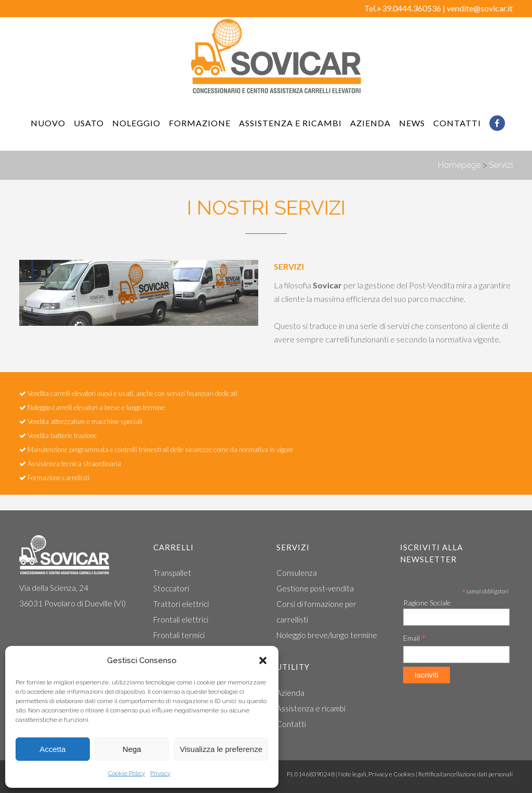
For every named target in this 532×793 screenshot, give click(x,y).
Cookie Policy (127, 773)
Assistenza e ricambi (311, 708)
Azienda (290, 693)
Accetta (52, 749)
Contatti (291, 724)
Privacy (160, 773)
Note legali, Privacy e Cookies (376, 774)
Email (415, 638)
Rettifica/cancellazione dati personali (465, 774)
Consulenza (297, 573)
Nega (132, 749)
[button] (263, 660)
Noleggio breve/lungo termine (327, 635)
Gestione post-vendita (315, 588)
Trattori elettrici (181, 604)
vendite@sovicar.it (480, 8)
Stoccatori (171, 588)
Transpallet (172, 573)
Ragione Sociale (427, 603)
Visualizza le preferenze (221, 749)
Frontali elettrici (181, 619)
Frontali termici (179, 635)
